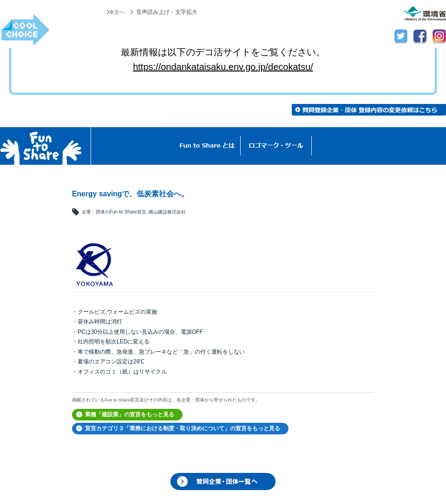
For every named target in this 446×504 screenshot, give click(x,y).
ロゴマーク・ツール (276, 146)
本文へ (116, 12)
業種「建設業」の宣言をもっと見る (130, 414)
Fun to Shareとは (207, 146)
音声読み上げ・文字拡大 (167, 12)
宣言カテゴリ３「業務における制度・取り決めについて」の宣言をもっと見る (183, 428)
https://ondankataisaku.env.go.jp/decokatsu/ (223, 67)
